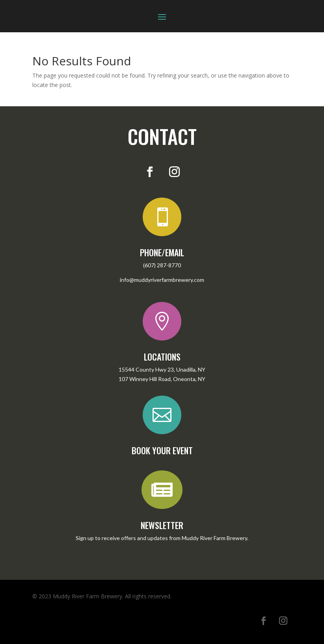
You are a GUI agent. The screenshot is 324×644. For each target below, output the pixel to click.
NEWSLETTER (162, 525)
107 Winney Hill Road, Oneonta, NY (162, 379)
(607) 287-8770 (162, 265)
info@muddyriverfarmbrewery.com (162, 280)
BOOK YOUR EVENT (162, 450)
